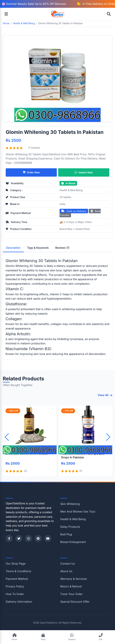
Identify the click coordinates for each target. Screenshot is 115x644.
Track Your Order (71, 594)
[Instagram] (28, 538)
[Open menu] (6, 14)
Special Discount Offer (75, 602)
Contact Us (68, 564)
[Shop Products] (43, 637)
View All (105, 395)
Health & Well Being (71, 190)
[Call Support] (101, 637)
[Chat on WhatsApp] (72, 637)
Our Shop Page (16, 564)
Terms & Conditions (18, 571)
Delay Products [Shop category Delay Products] (70, 527)
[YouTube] (48, 538)
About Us (66, 571)
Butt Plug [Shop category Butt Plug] (66, 534)
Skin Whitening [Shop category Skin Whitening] (70, 504)
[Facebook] (9, 538)
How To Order (15, 594)
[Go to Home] (14, 637)
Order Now (31, 172)
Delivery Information (19, 602)
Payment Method (17, 579)
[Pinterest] (38, 538)
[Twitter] (19, 538)
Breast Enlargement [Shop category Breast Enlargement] (73, 542)
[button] (108, 437)
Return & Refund (71, 586)
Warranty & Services (74, 579)
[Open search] (109, 14)
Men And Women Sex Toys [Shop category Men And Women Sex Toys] (78, 511)
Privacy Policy (15, 586)
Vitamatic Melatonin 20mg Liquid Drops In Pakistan (83, 455)
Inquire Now (84, 172)
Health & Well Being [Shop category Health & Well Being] (73, 519)
